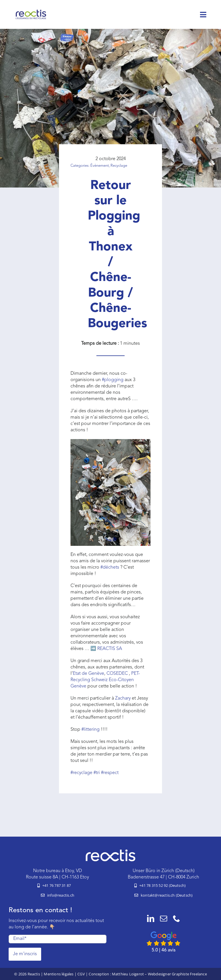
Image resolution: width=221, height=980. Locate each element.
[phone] (177, 918)
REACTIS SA (110, 649)
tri (97, 773)
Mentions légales (59, 974)
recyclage (81, 773)
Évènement (100, 166)
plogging (113, 380)
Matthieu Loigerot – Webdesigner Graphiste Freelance (159, 974)
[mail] (164, 918)
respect (110, 773)
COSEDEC (118, 674)
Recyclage (119, 166)
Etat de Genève (88, 674)
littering (91, 730)
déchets (110, 567)
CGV (81, 974)
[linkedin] (151, 918)
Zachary (123, 698)
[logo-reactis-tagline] (31, 12)
